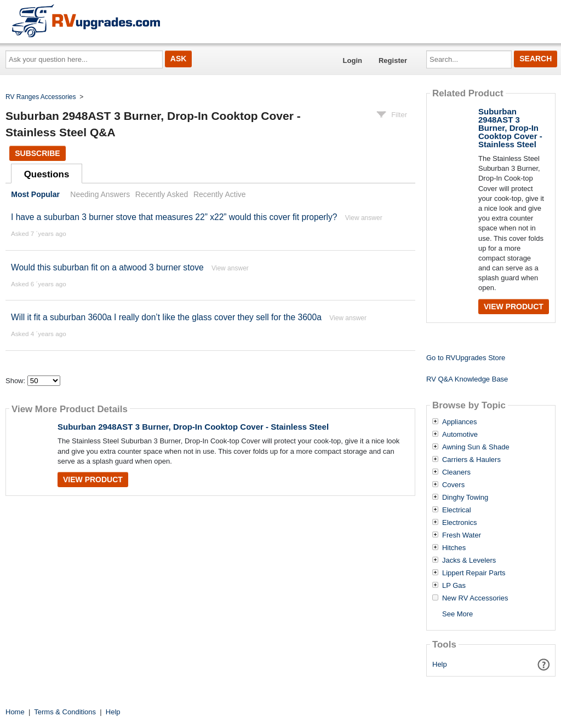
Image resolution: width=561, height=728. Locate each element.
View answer (364, 218)
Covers (453, 485)
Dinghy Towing (465, 498)
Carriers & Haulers (471, 460)
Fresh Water (462, 535)
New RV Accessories (475, 598)
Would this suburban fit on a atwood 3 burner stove (107, 267)
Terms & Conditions (65, 712)
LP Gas (454, 586)
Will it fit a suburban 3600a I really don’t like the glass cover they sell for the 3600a (166, 317)
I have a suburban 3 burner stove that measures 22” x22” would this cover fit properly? (174, 217)
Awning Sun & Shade (476, 447)
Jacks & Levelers (469, 561)
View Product (93, 479)
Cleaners (456, 472)
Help (440, 664)
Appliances (460, 422)
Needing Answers (100, 194)
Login (353, 60)
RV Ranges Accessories (41, 97)
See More (457, 614)
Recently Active (220, 194)
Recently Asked (162, 194)
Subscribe (37, 153)
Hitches (454, 548)
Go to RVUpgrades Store (466, 358)
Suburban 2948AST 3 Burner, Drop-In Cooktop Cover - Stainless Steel (193, 427)
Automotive (460, 435)
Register (393, 60)
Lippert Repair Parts (474, 573)
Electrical (457, 510)
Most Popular (35, 194)
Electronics (460, 523)
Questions (47, 174)
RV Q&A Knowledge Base (467, 379)
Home (15, 712)
